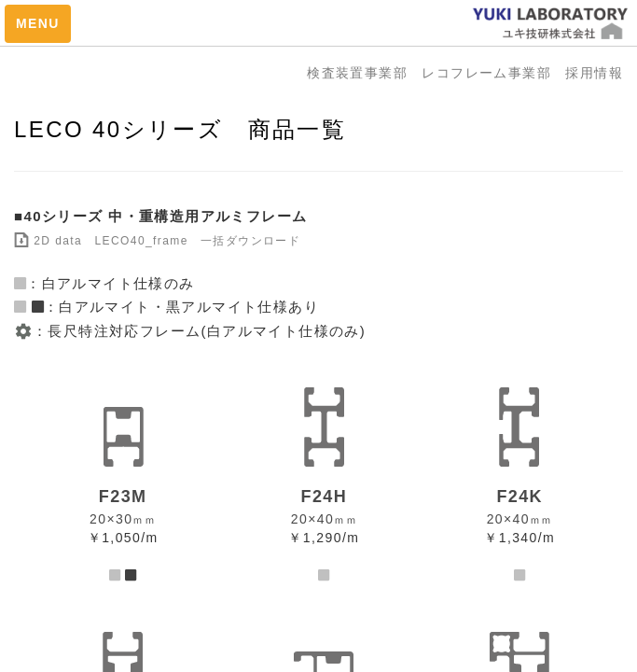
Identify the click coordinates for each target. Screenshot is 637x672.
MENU (38, 23)
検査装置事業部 (364, 73)
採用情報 (594, 73)
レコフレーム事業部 (493, 73)
